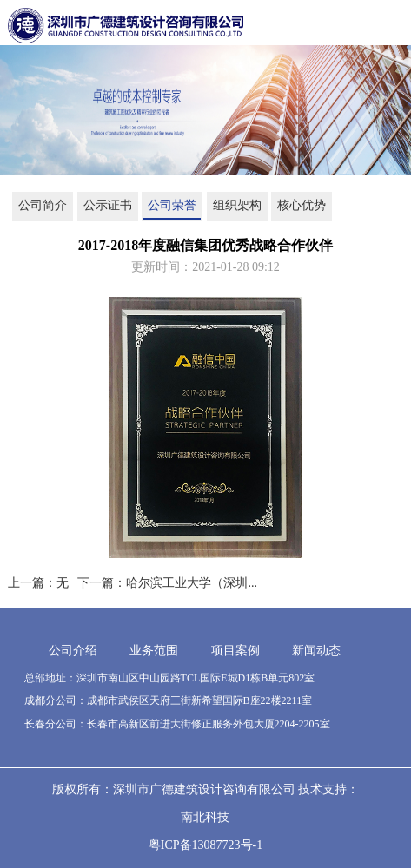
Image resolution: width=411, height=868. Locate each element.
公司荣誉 (172, 205)
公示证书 (108, 205)
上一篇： (32, 583)
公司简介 (43, 205)
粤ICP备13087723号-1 (205, 845)
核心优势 (302, 205)
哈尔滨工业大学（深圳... (192, 583)
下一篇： (102, 583)
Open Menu (394, 26)
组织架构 (237, 205)
